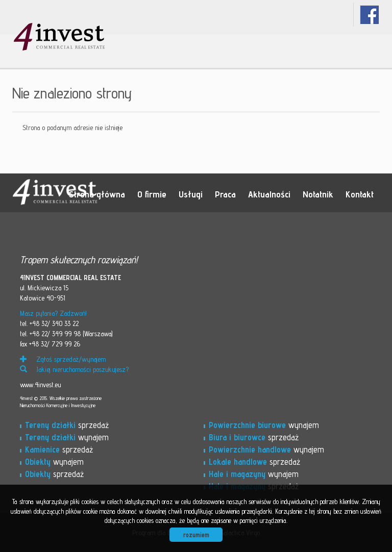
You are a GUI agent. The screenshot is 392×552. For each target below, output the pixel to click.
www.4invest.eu (40, 385)
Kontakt (360, 194)
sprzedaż (67, 425)
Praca (225, 194)
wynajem (67, 437)
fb (369, 15)
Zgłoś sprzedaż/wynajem (63, 359)
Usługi (191, 194)
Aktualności (269, 194)
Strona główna (97, 194)
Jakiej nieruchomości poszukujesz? (74, 369)
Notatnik (318, 194)
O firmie (152, 194)
